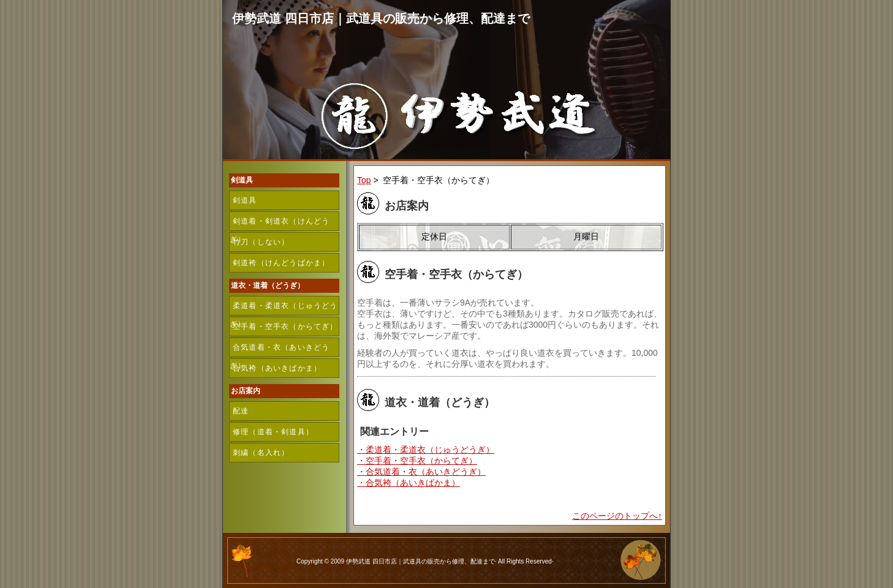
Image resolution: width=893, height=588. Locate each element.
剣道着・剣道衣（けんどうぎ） (280, 224)
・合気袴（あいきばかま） (409, 483)
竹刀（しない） (261, 242)
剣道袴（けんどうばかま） (281, 263)
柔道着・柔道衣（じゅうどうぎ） (284, 308)
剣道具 (245, 200)
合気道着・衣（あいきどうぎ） (280, 350)
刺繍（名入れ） (261, 453)
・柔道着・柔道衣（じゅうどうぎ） (426, 450)
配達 (241, 411)
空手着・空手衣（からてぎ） (285, 326)
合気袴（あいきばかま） (277, 368)
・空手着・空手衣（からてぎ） (417, 461)
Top (364, 180)
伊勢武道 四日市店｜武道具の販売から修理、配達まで (381, 18)
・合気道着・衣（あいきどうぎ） (421, 472)
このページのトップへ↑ (617, 516)
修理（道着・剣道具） (273, 432)
